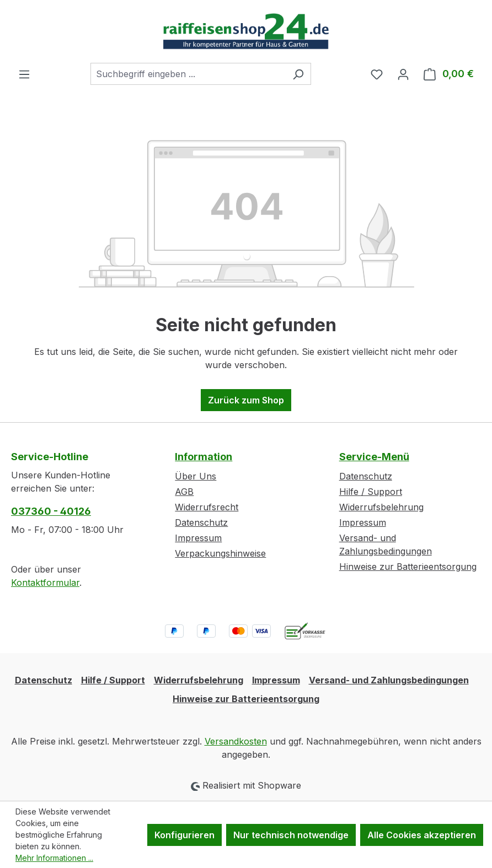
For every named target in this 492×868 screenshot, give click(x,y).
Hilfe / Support (371, 492)
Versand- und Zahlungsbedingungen (389, 680)
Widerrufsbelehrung (381, 507)
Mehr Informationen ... (54, 858)
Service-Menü (374, 457)
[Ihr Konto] (403, 74)
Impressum (198, 538)
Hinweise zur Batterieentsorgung (408, 567)
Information (204, 457)
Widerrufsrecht (207, 507)
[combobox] (188, 74)
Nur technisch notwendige (291, 835)
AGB (184, 492)
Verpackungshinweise (220, 553)
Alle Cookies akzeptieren (422, 835)
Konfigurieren (184, 835)
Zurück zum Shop (246, 400)
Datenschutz (201, 522)
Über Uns (196, 476)
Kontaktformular (45, 583)
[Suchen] (298, 74)
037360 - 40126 (51, 511)
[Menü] (24, 74)
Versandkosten (236, 741)
